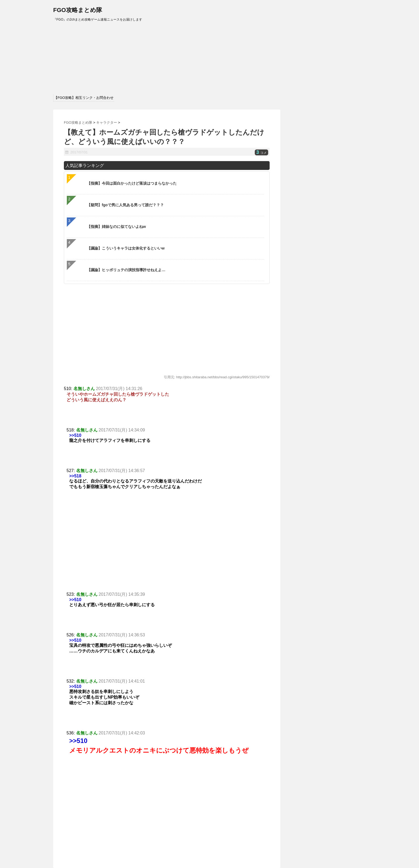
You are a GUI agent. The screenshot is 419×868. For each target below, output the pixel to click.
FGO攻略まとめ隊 (78, 10)
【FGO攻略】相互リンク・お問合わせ (84, 98)
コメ (261, 153)
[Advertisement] (167, 539)
